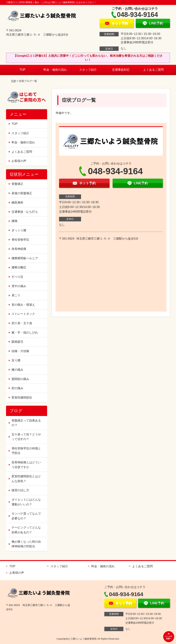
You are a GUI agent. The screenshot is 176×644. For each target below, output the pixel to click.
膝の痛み (17, 370)
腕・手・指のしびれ (25, 333)
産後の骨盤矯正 (22, 193)
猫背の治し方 (20, 490)
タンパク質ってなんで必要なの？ (26, 516)
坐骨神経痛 (19, 249)
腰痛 (14, 221)
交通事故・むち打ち (25, 212)
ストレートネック (23, 314)
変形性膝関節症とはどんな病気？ (26, 479)
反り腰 (16, 360)
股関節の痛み (20, 379)
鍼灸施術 (17, 202)
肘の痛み (17, 388)
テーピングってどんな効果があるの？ (26, 530)
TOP (22, 70)
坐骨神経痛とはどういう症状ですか (26, 465)
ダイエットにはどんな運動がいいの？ (26, 502)
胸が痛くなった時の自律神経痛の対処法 (26, 544)
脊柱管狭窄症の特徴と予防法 (26, 451)
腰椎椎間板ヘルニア (25, 258)
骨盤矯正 (17, 184)
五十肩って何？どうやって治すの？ (26, 437)
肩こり (16, 295)
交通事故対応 (121, 70)
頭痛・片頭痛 (20, 351)
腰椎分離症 (19, 267)
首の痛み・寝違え (23, 305)
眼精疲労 (17, 342)
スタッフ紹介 (88, 70)
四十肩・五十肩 (22, 323)
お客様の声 (19, 161)
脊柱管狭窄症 (20, 240)
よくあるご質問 (153, 70)
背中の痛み (19, 286)
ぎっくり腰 (19, 230)
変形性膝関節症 (22, 398)
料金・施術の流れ (55, 70)
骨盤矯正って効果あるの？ (26, 423)
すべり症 (17, 277)
